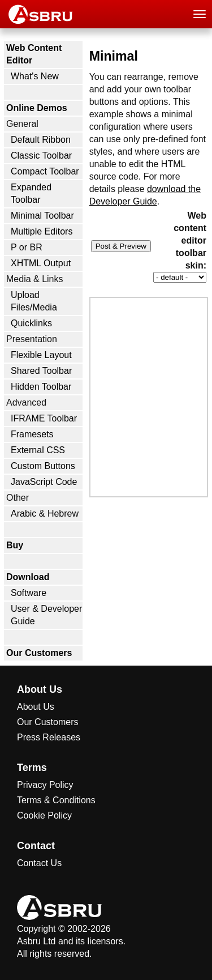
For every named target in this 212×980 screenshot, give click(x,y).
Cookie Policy (44, 815)
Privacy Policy (45, 785)
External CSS (38, 450)
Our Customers (39, 653)
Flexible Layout (41, 355)
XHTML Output (41, 263)
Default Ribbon (41, 140)
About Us (36, 707)
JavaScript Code (44, 482)
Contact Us (39, 863)
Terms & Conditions (56, 800)
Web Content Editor (34, 54)
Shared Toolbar (41, 371)
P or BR (27, 247)
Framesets (32, 434)
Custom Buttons (43, 466)
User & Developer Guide (46, 615)
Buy (15, 545)
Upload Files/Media (34, 301)
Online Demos (37, 108)
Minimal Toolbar (42, 216)
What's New (35, 76)
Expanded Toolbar (31, 193)
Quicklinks (31, 323)
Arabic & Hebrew (45, 514)
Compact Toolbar (45, 171)
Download (28, 577)
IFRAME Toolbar (44, 418)
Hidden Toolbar (41, 387)
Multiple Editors (42, 231)
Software (29, 593)
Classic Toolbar (41, 155)
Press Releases (49, 737)
